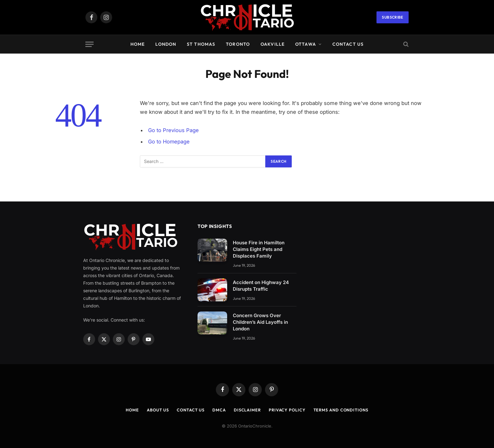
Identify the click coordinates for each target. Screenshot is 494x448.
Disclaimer (247, 410)
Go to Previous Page (173, 130)
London (166, 44)
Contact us (348, 44)
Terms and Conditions (341, 410)
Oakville (273, 44)
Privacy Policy (287, 410)
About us (158, 410)
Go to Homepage (169, 142)
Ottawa (306, 44)
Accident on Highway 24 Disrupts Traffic (261, 286)
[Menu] (89, 44)
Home (138, 44)
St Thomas (201, 44)
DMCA (219, 410)
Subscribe (392, 17)
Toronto (238, 44)
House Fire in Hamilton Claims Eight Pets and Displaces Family (259, 249)
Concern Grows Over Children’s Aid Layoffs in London (260, 322)
